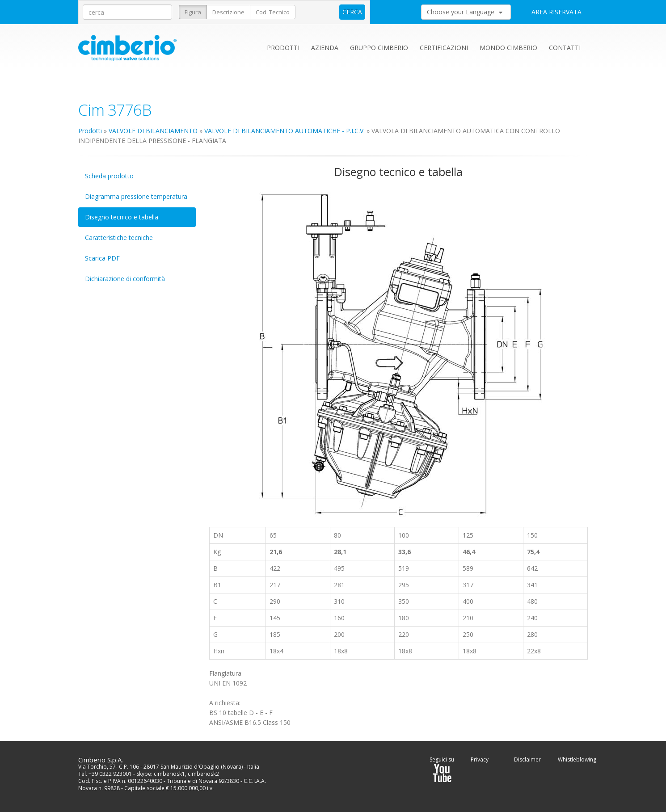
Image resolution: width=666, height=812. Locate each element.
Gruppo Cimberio (379, 48)
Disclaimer (527, 759)
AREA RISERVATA (556, 12)
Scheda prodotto (109, 176)
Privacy (480, 759)
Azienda (325, 48)
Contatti (565, 48)
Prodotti (283, 48)
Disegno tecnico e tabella (122, 217)
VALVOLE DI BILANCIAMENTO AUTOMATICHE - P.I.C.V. (285, 131)
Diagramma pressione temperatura (136, 196)
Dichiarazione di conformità (125, 279)
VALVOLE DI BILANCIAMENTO (153, 131)
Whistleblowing (577, 759)
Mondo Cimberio (508, 48)
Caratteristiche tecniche (119, 238)
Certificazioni (444, 48)
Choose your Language (465, 12)
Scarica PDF (102, 258)
